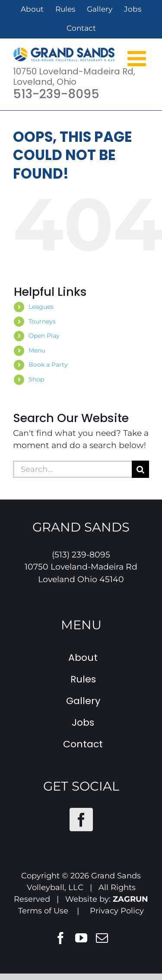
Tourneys (42, 321)
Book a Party (48, 365)
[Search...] (72, 469)
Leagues (41, 307)
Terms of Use (43, 911)
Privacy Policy (117, 911)
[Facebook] (81, 820)
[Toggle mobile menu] (138, 58)
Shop (36, 379)
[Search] (140, 469)
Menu (37, 350)
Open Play (44, 336)
